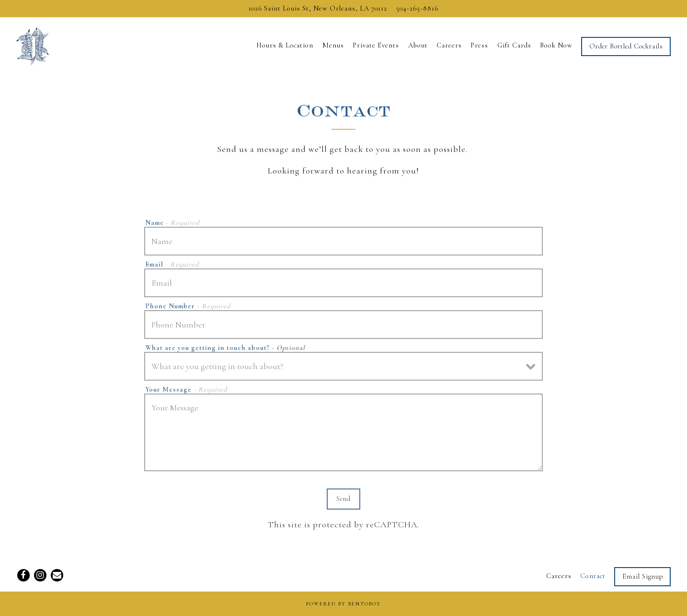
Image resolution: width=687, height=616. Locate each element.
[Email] (57, 575)
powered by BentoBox (343, 604)
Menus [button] (333, 45)
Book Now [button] (556, 45)
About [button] (418, 45)
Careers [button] (449, 45)
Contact (593, 576)
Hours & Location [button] (285, 45)
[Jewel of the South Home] (64, 45)
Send (343, 502)
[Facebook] (23, 575)
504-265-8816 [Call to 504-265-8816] (417, 8)
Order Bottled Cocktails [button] (626, 46)
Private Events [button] (376, 45)
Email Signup (643, 576)
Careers (559, 576)
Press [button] (479, 45)
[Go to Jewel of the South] (318, 9)
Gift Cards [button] (514, 45)
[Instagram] (40, 575)
